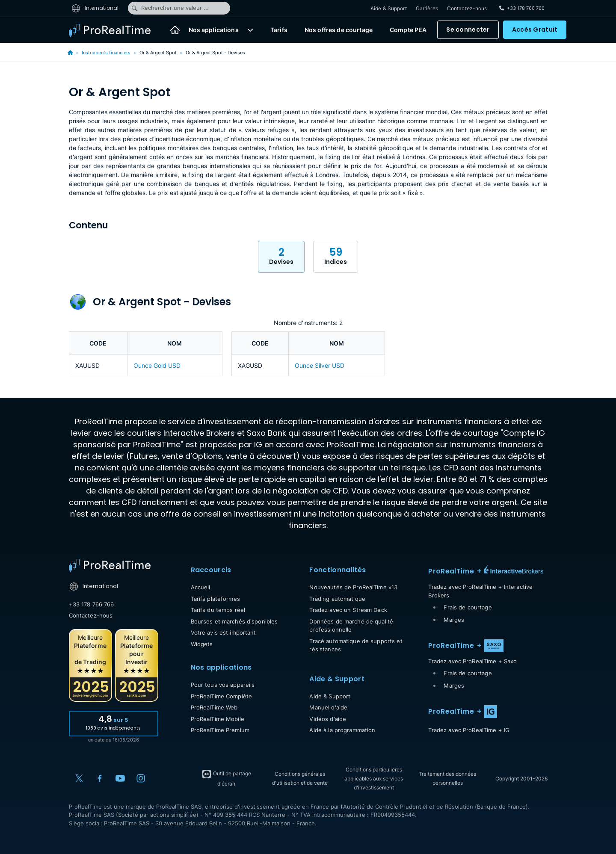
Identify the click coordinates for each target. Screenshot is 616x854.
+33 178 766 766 (92, 604)
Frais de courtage (468, 607)
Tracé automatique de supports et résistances (356, 645)
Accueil (201, 587)
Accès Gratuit (535, 30)
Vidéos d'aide (328, 719)
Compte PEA (408, 30)
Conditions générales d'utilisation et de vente (300, 778)
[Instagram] (141, 778)
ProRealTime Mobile (218, 719)
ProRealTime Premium (220, 730)
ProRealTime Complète (222, 696)
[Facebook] (100, 778)
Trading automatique (337, 599)
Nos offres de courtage (339, 30)
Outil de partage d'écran (226, 778)
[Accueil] (175, 30)
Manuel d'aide (328, 707)
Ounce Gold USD (157, 365)
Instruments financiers (106, 53)
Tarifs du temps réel (218, 610)
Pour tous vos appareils (223, 685)
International (95, 8)
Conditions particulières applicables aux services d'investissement (374, 779)
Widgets (202, 644)
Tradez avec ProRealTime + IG (469, 730)
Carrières (427, 8)
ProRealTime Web (214, 707)
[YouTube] (120, 778)
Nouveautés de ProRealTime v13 (353, 587)
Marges (454, 620)
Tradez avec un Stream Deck (348, 610)
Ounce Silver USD (320, 365)
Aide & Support (389, 8)
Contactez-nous (467, 8)
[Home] (110, 565)
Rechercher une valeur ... (170, 8)
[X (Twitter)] (79, 778)
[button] (250, 30)
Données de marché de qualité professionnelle (351, 626)
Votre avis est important (224, 632)
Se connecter (468, 30)
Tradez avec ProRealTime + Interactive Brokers (480, 591)
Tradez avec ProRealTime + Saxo (472, 661)
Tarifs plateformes (215, 599)
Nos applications (214, 30)
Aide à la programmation (342, 730)
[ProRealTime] (115, 30)
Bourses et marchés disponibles (234, 621)
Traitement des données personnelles (447, 778)
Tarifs (279, 30)
